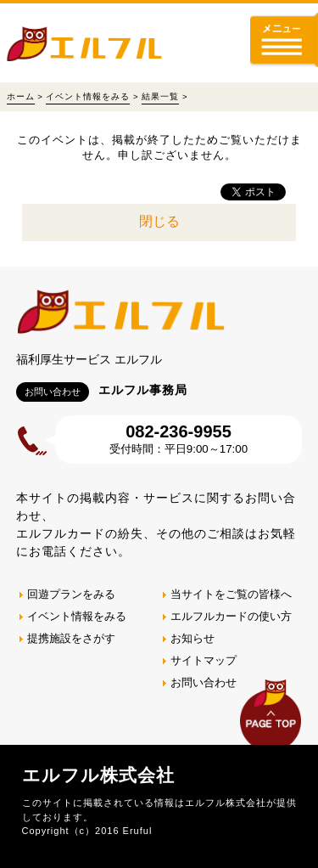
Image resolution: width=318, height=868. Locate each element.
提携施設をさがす (71, 638)
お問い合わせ (204, 682)
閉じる (159, 221)
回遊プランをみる (71, 594)
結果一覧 (160, 96)
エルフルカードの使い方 (231, 616)
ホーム (21, 96)
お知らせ (192, 638)
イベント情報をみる (88, 96)
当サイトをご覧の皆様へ (231, 594)
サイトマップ (204, 660)
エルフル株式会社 (98, 775)
